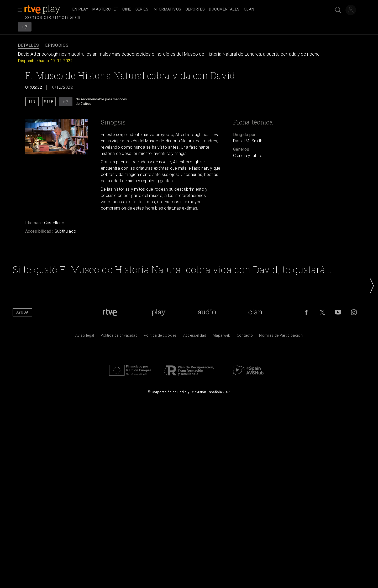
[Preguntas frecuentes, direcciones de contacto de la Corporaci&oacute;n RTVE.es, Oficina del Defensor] (245, 337)
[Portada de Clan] (255, 312)
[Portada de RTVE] (110, 312)
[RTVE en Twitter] (322, 312)
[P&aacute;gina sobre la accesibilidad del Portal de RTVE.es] (195, 337)
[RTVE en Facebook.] (306, 312)
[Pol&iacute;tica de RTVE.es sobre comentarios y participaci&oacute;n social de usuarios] (281, 337)
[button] (18, 10)
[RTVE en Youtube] (338, 312)
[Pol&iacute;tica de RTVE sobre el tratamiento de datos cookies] (160, 337)
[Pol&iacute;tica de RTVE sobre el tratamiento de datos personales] (119, 337)
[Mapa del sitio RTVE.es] (222, 337)
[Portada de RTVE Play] (158, 312)
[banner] (47, 9)
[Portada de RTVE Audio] (207, 312)
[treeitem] (80, 10)
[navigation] (195, 9)
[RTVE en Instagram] (354, 312)
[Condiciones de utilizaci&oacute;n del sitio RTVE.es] (85, 337)
